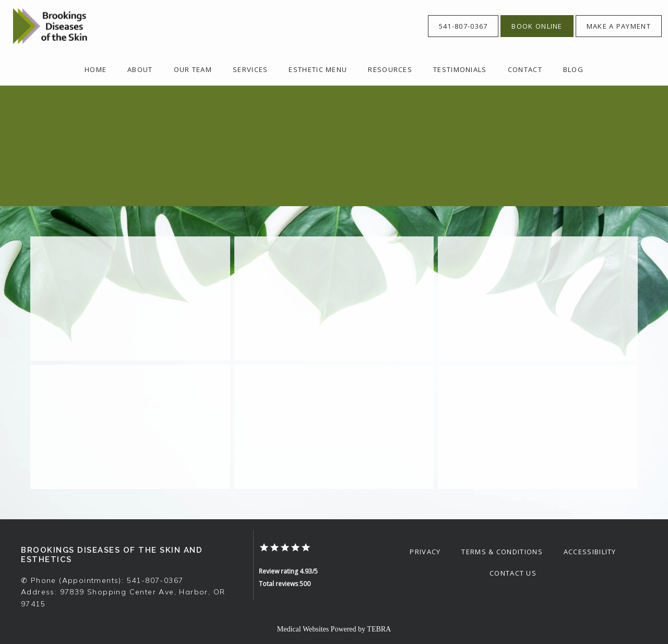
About (140, 69)
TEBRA (379, 629)
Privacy (425, 552)
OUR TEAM (193, 69)
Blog (573, 69)
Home (96, 69)
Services (250, 69)
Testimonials (460, 69)
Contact (525, 69)
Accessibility (590, 552)
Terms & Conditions (502, 552)
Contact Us (513, 573)
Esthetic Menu (318, 69)
